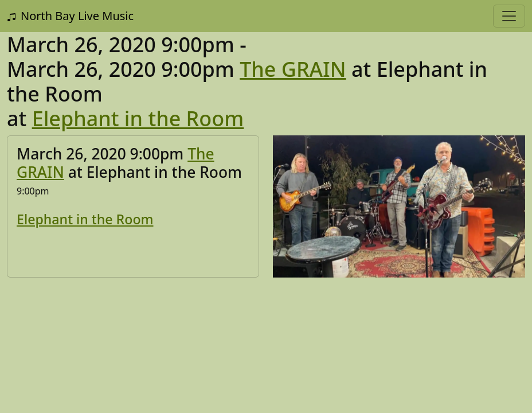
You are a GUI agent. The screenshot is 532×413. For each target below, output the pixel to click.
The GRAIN (293, 69)
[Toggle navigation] (509, 16)
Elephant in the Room (138, 118)
